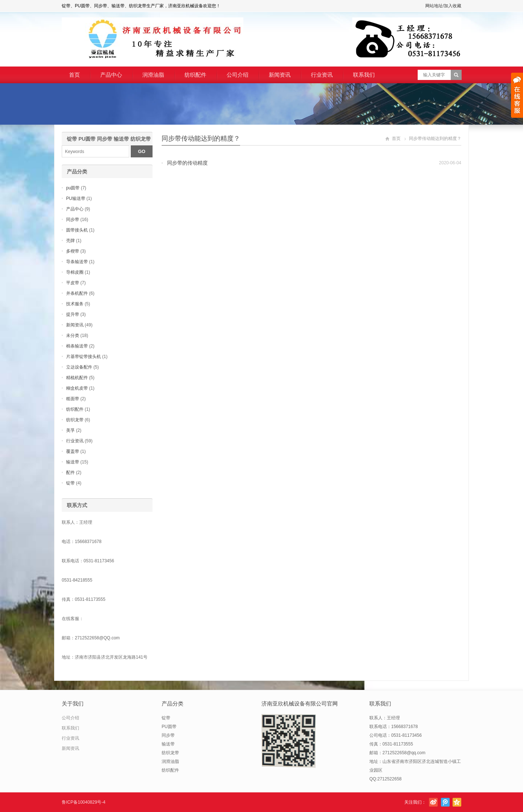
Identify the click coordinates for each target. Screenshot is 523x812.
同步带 (73, 220)
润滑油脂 (153, 75)
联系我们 (364, 75)
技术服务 (75, 304)
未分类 (73, 335)
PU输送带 (76, 198)
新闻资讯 (280, 75)
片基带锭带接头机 (84, 357)
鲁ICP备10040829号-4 (84, 802)
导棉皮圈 (75, 272)
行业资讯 (322, 75)
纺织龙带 (75, 420)
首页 (74, 75)
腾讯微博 (445, 802)
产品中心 (111, 75)
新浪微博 (433, 802)
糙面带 (73, 399)
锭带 (70, 483)
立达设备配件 (79, 367)
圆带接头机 (77, 230)
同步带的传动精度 (187, 163)
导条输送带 (77, 262)
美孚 (70, 430)
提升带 (73, 314)
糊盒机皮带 (77, 388)
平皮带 (73, 283)
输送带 (73, 462)
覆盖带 (73, 451)
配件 (70, 473)
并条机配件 (77, 293)
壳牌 (70, 241)
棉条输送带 (77, 346)
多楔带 (73, 251)
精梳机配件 (77, 378)
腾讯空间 (457, 802)
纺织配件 (195, 75)
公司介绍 (238, 75)
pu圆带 (73, 188)
